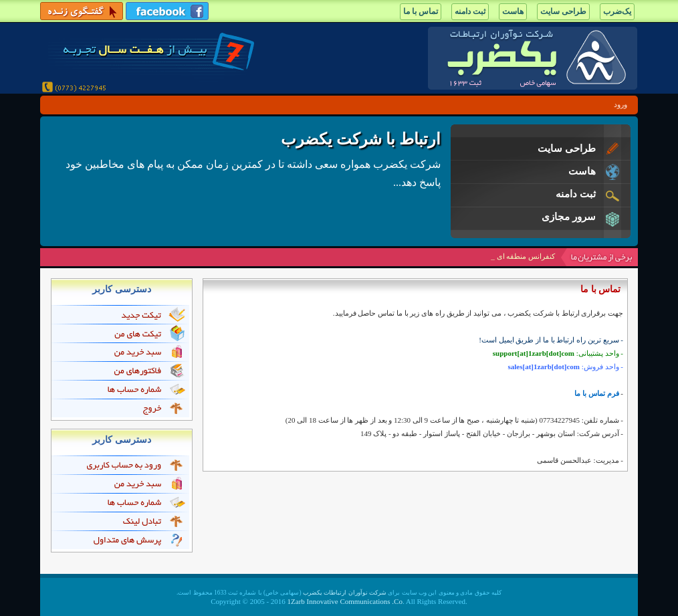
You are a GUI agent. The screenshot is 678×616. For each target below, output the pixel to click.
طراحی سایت (563, 11)
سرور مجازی (569, 217)
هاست (513, 11)
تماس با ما (421, 11)
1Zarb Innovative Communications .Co (345, 601)
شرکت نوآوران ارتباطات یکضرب (345, 593)
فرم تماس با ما (596, 393)
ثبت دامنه (470, 11)
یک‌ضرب (617, 11)
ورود (620, 104)
